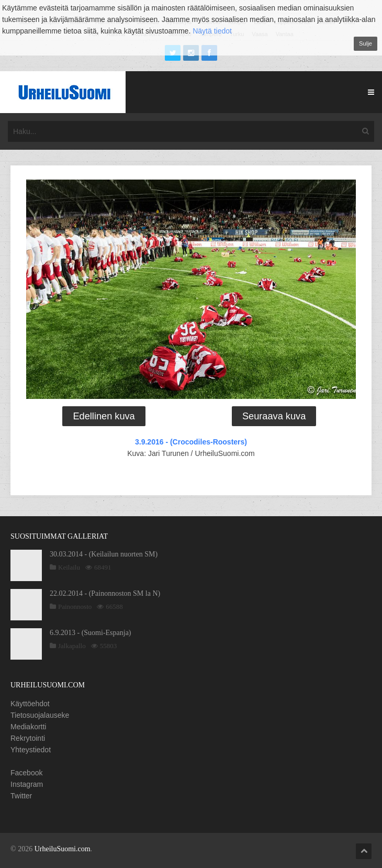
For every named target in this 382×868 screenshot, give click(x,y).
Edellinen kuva (104, 416)
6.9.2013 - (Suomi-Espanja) (91, 633)
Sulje (366, 43)
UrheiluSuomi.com (63, 849)
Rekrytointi (28, 738)
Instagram (27, 784)
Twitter (21, 796)
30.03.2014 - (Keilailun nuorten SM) (104, 554)
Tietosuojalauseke (40, 715)
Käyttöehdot (30, 704)
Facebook (26, 773)
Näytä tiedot (212, 31)
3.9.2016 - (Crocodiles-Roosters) (191, 442)
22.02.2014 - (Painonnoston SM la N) (105, 593)
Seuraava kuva (274, 416)
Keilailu (69, 567)
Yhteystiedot (31, 750)
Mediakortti (28, 727)
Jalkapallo (72, 646)
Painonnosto (75, 607)
